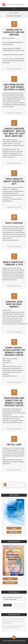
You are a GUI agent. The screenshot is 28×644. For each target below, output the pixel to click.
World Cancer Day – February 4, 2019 (14, 263)
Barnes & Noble (14, 532)
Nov (14, 342)
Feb (14, 217)
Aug (14, 24)
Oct (14, 439)
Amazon (14, 528)
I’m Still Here (14, 445)
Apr (14, 79)
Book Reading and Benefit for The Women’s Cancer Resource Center (14, 402)
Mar (14, 173)
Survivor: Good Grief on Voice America (14, 304)
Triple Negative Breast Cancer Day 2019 (14, 181)
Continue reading (14, 69)
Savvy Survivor (14, 223)
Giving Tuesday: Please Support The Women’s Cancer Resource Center (14, 351)
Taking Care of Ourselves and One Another (14, 32)
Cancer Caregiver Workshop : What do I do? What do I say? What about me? (14, 132)
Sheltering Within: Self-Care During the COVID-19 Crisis (14, 87)
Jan (14, 296)
